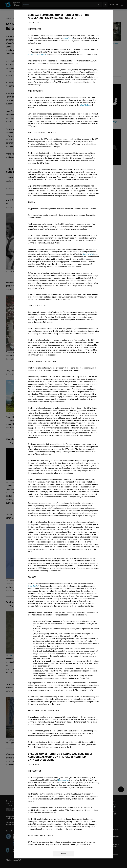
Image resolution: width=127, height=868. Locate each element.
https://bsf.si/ (64, 780)
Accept (64, 854)
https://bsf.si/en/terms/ (37, 54)
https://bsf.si (68, 38)
